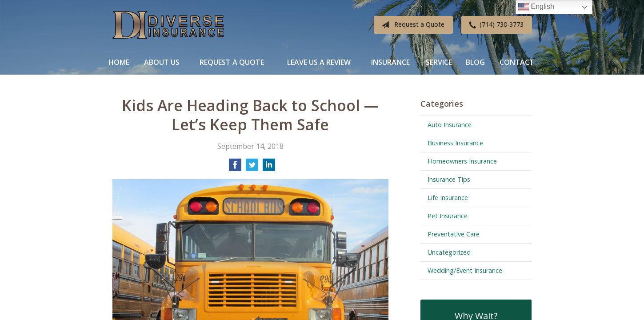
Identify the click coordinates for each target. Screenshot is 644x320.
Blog (475, 62)
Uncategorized (449, 252)
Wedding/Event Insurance (465, 270)
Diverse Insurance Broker (168, 25)
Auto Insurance (450, 125)
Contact (517, 62)
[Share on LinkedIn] (269, 168)
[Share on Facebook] (235, 168)
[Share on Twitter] (252, 168)
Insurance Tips (449, 179)
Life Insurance (448, 198)
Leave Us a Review (319, 62)
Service (439, 62)
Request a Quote (411, 25)
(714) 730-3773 (494, 25)
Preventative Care (454, 234)
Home (119, 62)
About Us (162, 62)
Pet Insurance (448, 216)
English (536, 7)
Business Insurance (455, 143)
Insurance (390, 62)
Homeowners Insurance (462, 161)
